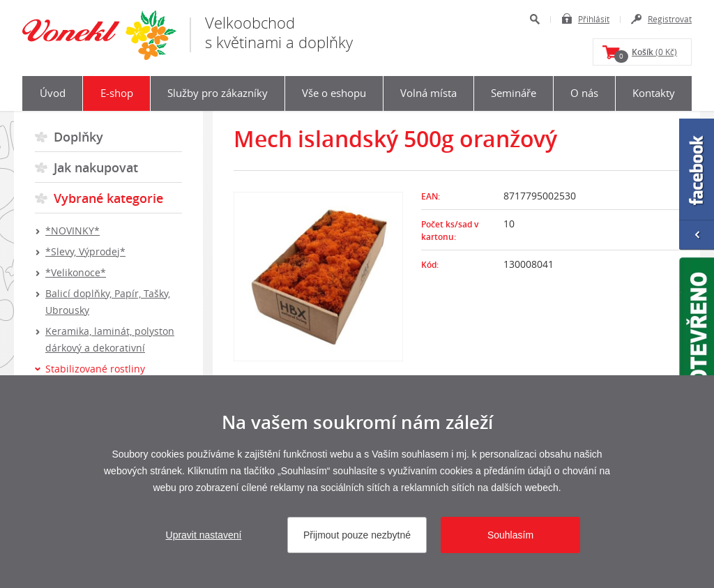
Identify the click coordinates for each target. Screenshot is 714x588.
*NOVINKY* (73, 231)
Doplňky (78, 137)
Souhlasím (510, 535)
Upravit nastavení (204, 535)
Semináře (514, 93)
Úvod (53, 93)
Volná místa (428, 93)
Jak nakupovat (96, 167)
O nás (584, 93)
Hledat (534, 19)
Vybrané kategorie (108, 198)
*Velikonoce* (76, 272)
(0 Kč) (646, 54)
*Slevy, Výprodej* (85, 251)
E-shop (117, 93)
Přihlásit (594, 19)
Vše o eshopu (334, 93)
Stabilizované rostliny (95, 369)
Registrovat (670, 19)
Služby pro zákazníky (218, 93)
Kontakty (654, 93)
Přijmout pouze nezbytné (357, 535)
